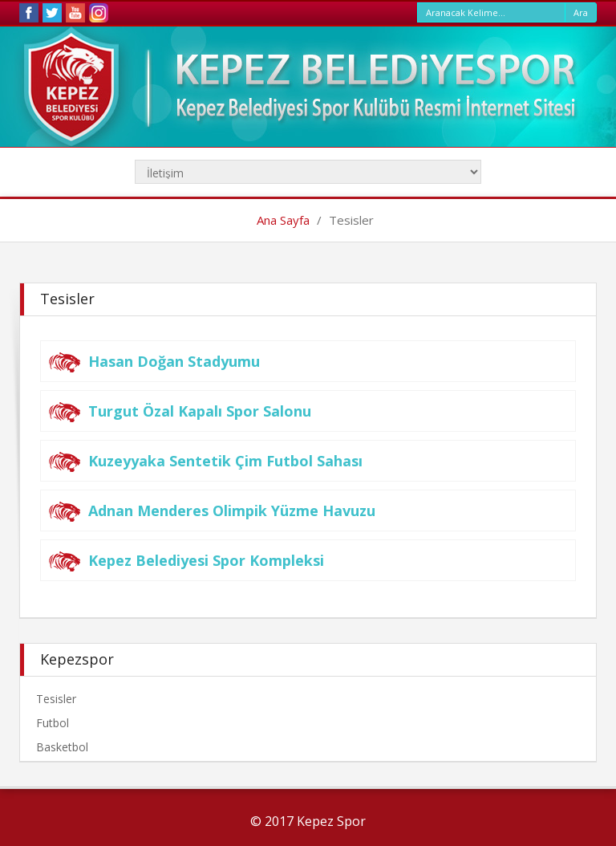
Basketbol (62, 747)
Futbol (53, 723)
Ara (581, 12)
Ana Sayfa (283, 220)
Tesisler (56, 699)
